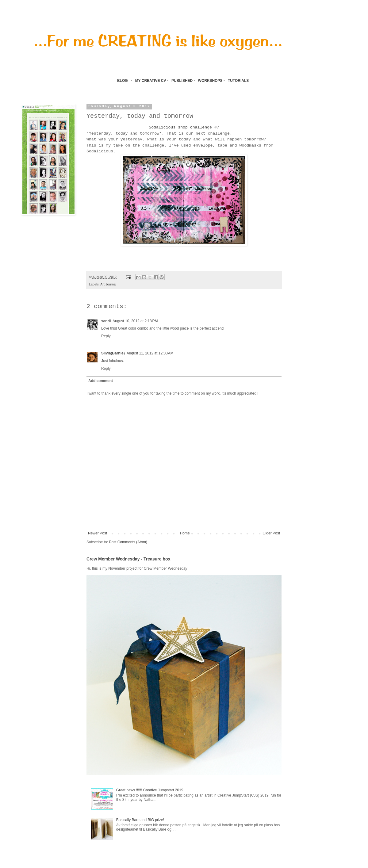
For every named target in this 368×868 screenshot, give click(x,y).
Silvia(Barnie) (113, 353)
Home (185, 533)
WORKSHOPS (210, 81)
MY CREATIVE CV (151, 81)
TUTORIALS (239, 81)
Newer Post (98, 533)
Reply (106, 336)
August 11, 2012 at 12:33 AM (150, 353)
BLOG (123, 81)
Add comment (101, 381)
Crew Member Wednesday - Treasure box (128, 559)
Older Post (271, 533)
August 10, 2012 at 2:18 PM (135, 321)
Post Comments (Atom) (128, 542)
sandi (106, 321)
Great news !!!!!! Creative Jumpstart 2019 (150, 790)
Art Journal (108, 284)
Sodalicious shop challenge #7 (184, 127)
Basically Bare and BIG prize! (140, 820)
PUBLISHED (182, 81)
